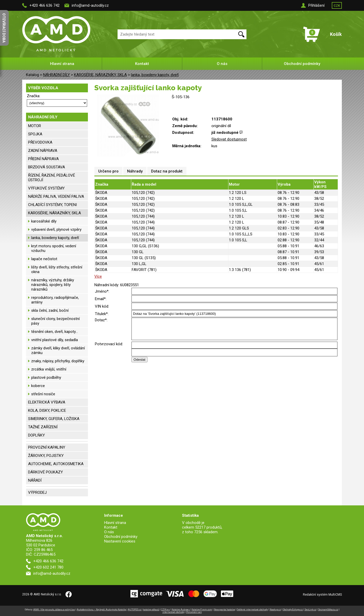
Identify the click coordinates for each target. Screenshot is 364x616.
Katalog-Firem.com (202, 610)
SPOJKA (35, 134)
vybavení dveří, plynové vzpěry (56, 229)
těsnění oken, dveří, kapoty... (55, 332)
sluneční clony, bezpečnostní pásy (55, 321)
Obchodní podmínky (302, 64)
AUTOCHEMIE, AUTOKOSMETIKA (56, 464)
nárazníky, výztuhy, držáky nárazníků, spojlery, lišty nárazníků (53, 285)
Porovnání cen (194, 612)
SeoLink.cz (310, 610)
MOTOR (35, 126)
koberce (38, 386)
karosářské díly (44, 221)
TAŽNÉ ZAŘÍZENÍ (43, 427)
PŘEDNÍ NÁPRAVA (43, 159)
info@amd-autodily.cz (90, 5)
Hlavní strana (62, 64)
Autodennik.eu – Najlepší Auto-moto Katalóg (102, 610)
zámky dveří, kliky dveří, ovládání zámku (58, 350)
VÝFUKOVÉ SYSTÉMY (46, 188)
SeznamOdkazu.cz (328, 610)
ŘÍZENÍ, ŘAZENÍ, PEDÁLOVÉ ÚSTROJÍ (52, 178)
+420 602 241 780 (48, 567)
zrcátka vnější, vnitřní (49, 369)
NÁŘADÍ (35, 480)
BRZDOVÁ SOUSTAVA (47, 167)
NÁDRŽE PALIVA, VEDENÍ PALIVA (56, 196)
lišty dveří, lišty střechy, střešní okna (57, 269)
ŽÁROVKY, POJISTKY (46, 456)
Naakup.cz (275, 610)
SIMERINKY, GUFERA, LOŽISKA (54, 419)
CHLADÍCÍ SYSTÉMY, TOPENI (52, 205)
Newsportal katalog (225, 610)
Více (98, 276)
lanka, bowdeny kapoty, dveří (155, 75)
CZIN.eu (166, 610)
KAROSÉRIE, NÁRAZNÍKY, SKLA (100, 75)
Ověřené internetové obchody (252, 610)
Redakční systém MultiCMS (322, 595)
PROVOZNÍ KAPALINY (47, 447)
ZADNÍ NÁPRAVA (43, 151)
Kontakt (142, 64)
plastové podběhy (46, 377)
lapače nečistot (44, 259)
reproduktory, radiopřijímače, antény (55, 300)
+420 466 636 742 (44, 5)
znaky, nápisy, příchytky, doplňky (58, 361)
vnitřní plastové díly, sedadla (55, 340)
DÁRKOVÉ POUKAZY (45, 472)
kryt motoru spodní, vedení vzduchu (54, 248)
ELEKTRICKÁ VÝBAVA (47, 402)
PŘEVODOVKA (40, 142)
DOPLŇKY (36, 435)
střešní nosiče (43, 394)
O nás (222, 64)
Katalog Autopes (181, 610)
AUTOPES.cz (135, 610)
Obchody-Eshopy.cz (293, 610)
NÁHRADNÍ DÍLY (56, 75)
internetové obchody (173, 612)
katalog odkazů (151, 610)
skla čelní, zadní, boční (50, 310)
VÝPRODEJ (37, 492)
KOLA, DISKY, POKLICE (47, 410)
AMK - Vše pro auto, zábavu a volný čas (54, 610)
